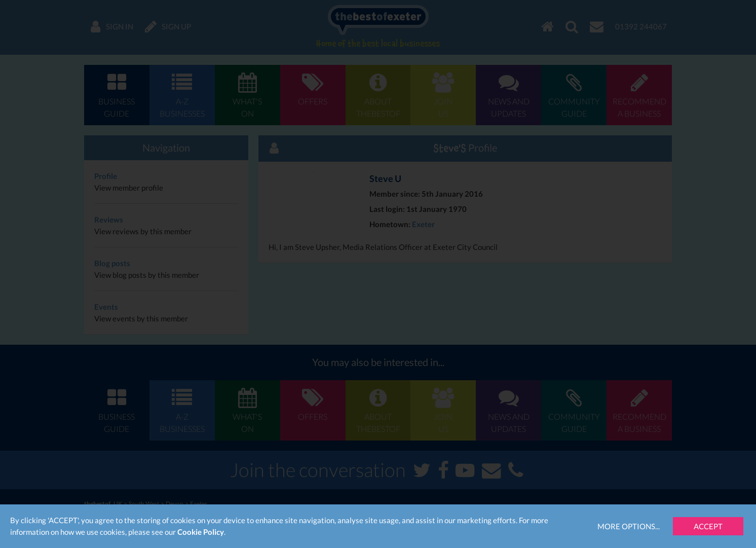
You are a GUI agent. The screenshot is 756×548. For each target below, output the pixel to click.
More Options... (629, 526)
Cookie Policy (201, 532)
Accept (708, 526)
